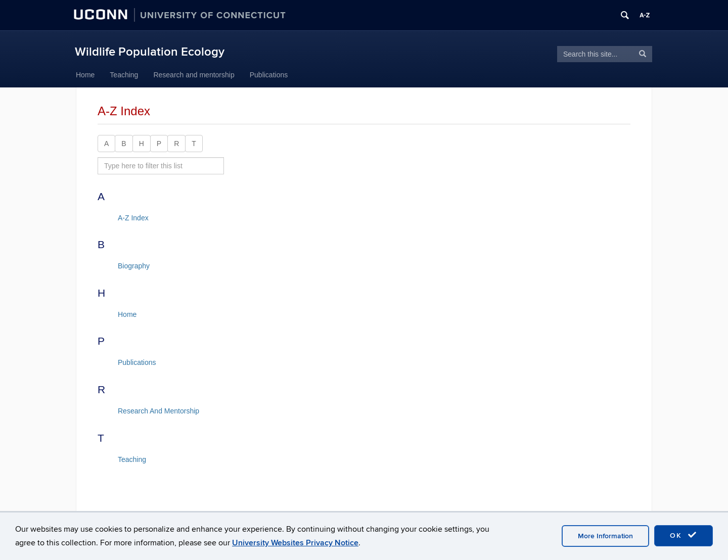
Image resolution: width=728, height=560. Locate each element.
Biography (134, 266)
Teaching (124, 75)
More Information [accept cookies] (605, 536)
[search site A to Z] (161, 166)
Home (85, 75)
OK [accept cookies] (684, 535)
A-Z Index (133, 218)
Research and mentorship (194, 75)
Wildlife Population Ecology (150, 52)
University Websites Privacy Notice (295, 543)
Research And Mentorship (158, 411)
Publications (269, 75)
